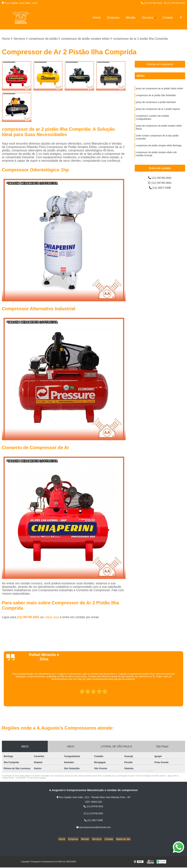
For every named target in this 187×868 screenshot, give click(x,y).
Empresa (113, 18)
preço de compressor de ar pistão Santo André (160, 89)
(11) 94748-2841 (152, 3)
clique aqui (52, 618)
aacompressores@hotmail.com (93, 828)
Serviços (148, 18)
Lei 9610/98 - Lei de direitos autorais (31, 778)
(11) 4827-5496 (160, 189)
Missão (131, 18)
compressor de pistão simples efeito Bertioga (159, 150)
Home (97, 18)
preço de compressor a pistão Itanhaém (156, 104)
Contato (168, 18)
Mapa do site (120, 839)
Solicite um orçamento (160, 65)
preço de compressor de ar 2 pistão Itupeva (158, 111)
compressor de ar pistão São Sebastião (156, 96)
